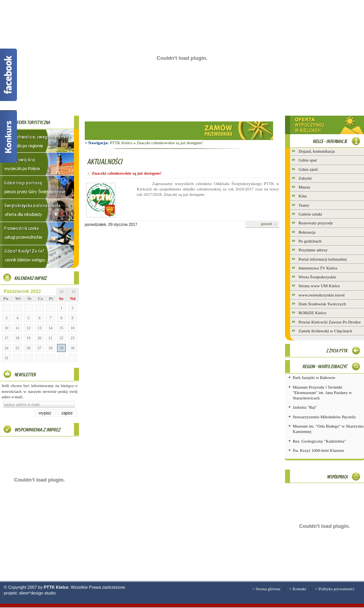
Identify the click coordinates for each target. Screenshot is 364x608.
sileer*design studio (37, 593)
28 (50, 348)
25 (17, 348)
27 (39, 348)
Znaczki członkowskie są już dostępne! (170, 143)
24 (7, 348)
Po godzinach (310, 241)
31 (7, 358)
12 (29, 328)
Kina (303, 196)
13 (39, 328)
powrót (267, 224)
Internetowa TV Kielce (318, 268)
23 (72, 338)
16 (72, 328)
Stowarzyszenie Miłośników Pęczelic (324, 417)
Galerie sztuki (310, 214)
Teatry (304, 205)
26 (29, 348)
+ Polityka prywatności (335, 589)
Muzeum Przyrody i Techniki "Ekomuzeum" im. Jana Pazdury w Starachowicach (322, 393)
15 (62, 328)
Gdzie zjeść (308, 169)
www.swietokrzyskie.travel (322, 295)
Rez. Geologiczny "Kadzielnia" (319, 441)
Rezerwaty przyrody (316, 223)
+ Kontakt (297, 589)
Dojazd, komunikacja (317, 151)
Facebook (8, 75)
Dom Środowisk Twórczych (322, 304)
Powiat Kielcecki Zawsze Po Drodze (330, 322)
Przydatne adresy (313, 250)
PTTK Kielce (123, 143)
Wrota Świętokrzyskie (317, 277)
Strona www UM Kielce (319, 286)
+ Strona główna (266, 589)
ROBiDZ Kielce (312, 313)
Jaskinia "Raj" (305, 407)
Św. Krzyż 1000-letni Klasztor (319, 450)
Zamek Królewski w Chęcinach (325, 331)
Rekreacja (307, 232)
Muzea (304, 187)
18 (17, 338)
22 (62, 338)
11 (18, 328)
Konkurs (8, 136)
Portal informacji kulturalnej (323, 259)
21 (50, 338)
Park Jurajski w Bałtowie (314, 377)
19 (29, 338)
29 (62, 348)
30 (72, 348)
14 (50, 328)
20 (39, 338)
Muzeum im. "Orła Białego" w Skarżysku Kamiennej (328, 429)
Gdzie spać (308, 160)
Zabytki (305, 178)
